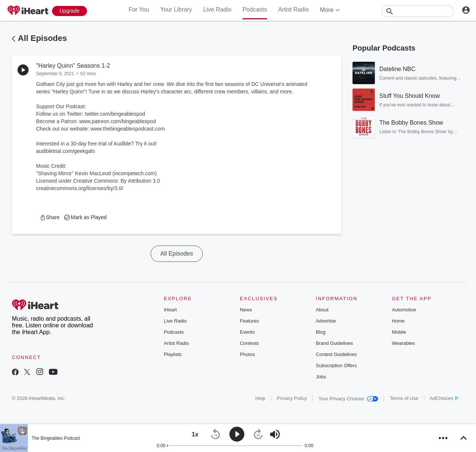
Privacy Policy (292, 398)
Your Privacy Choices (348, 399)
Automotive (404, 310)
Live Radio (217, 9)
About (322, 310)
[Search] (418, 11)
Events (247, 332)
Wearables (403, 343)
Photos (247, 354)
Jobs (321, 377)
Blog (321, 332)
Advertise (326, 321)
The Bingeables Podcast (56, 438)
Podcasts (255, 9)
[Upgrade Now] (70, 11)
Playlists (173, 354)
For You (139, 9)
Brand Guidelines (334, 343)
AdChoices (444, 398)
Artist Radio (294, 9)
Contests (249, 343)
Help (260, 398)
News (246, 310)
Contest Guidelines (336, 354)
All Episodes (42, 38)
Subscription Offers (336, 366)
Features (249, 321)
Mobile (399, 332)
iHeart (171, 310)
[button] (50, 217)
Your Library (176, 9)
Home (398, 321)
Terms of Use (404, 398)
